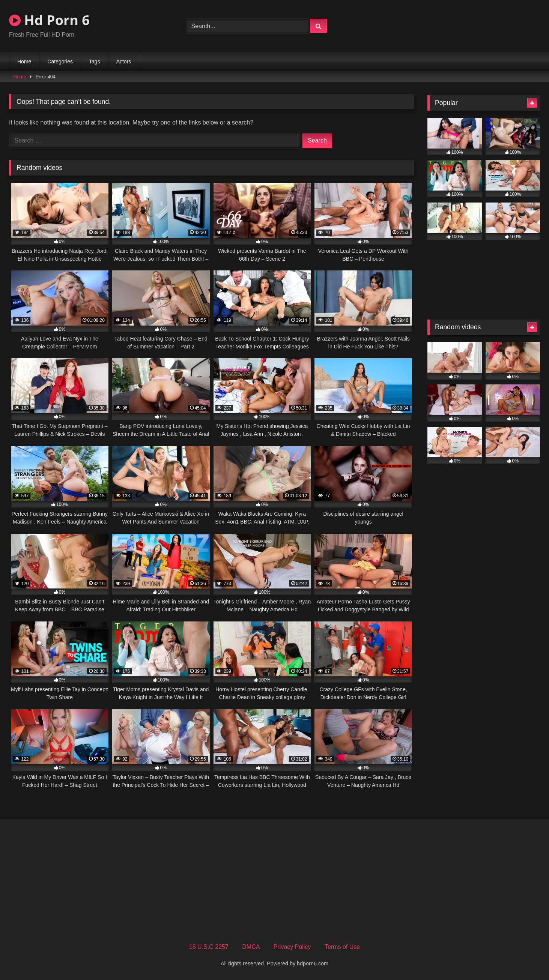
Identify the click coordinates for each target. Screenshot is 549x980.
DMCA (251, 947)
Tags (95, 62)
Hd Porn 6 (49, 20)
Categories (60, 62)
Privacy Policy (292, 947)
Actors (124, 62)
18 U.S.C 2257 (209, 947)
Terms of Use (342, 947)
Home (24, 62)
